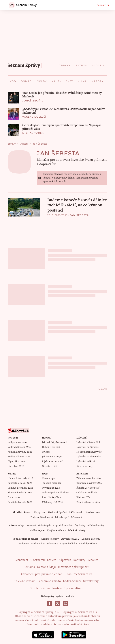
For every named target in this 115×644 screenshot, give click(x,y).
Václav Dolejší (34, 117)
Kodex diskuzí (72, 581)
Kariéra (52, 560)
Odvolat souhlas (40, 588)
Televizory (52, 544)
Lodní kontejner (36, 531)
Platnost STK (83, 497)
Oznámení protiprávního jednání (42, 574)
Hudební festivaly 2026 (20, 478)
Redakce (93, 560)
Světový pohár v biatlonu (56, 493)
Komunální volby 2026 (20, 452)
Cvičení (46, 452)
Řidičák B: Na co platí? (88, 488)
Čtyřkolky (80, 526)
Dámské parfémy (91, 539)
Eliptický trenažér (63, 526)
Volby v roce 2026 (17, 442)
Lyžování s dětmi (86, 462)
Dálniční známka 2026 (88, 478)
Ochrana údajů (46, 567)
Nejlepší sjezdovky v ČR (89, 452)
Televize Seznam (25, 581)
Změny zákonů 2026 (19, 457)
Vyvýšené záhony (56, 531)
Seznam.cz (103, 5)
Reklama (29, 567)
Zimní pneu (23, 544)
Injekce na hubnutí (52, 462)
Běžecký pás (44, 526)
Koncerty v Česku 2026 (20, 483)
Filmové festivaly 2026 (20, 493)
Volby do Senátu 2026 (19, 447)
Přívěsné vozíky (96, 526)
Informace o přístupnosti (74, 567)
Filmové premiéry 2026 (20, 488)
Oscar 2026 (14, 497)
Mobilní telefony (50, 539)
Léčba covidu (76, 513)
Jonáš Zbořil (33, 101)
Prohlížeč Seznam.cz (79, 574)
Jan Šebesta (58, 153)
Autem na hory (85, 466)
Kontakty (79, 560)
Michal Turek (33, 133)
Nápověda (65, 560)
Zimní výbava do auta (88, 502)
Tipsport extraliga (52, 483)
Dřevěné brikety (77, 531)
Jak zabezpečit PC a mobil (69, 517)
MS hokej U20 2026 (52, 502)
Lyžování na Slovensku (89, 457)
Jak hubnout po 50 (52, 457)
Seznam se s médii (49, 581)
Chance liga (48, 478)
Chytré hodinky (68, 544)
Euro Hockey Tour (52, 497)
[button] (14, 98)
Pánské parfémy (88, 544)
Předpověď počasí (57, 513)
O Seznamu (38, 560)
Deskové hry (38, 544)
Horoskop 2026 (16, 466)
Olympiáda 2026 (17, 462)
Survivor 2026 (93, 513)
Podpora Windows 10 (42, 517)
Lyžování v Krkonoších (88, 442)
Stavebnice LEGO (70, 539)
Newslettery (91, 581)
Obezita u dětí (50, 466)
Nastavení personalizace (68, 588)
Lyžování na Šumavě (88, 447)
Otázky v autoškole (87, 493)
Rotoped (31, 526)
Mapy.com (40, 513)
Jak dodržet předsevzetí (55, 442)
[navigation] (4, 5)
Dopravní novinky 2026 (89, 483)
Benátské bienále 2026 (20, 502)
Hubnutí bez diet (51, 447)
